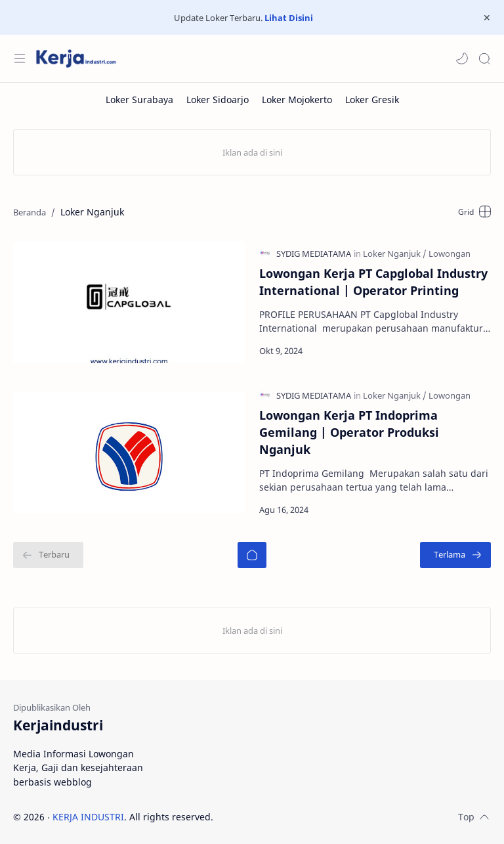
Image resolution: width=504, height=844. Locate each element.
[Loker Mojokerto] (297, 100)
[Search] (484, 58)
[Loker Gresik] (372, 100)
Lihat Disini (289, 18)
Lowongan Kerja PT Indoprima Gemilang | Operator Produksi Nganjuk (349, 432)
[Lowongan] (450, 253)
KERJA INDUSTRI (88, 816)
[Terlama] (455, 554)
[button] (462, 58)
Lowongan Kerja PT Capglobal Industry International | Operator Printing (373, 281)
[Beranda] (252, 554)
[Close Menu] (487, 18)
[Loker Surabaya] (139, 100)
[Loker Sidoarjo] (218, 100)
